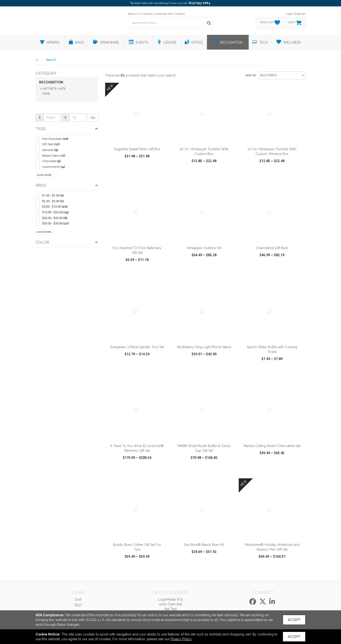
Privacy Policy (181, 639)
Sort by (251, 75)
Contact (180, 14)
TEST (78, 605)
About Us (134, 14)
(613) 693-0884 (199, 3)
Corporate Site (164, 14)
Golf (78, 599)
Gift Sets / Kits (54, 89)
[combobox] (282, 75)
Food (46, 94)
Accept (294, 620)
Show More (44, 175)
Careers (147, 14)
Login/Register (296, 14)
